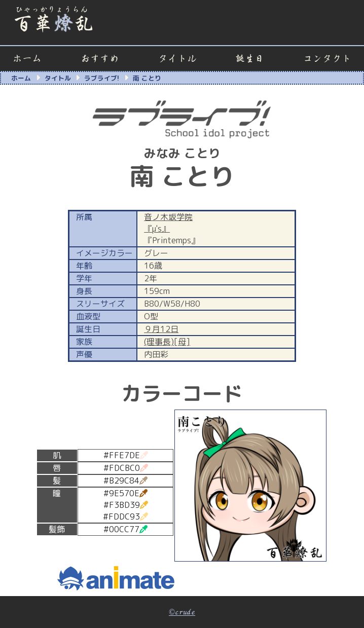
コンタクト (327, 59)
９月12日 (161, 329)
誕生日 (250, 59)
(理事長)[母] (167, 342)
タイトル (177, 59)
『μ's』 (157, 229)
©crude (182, 612)
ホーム (27, 59)
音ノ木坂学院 (168, 217)
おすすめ (100, 59)
